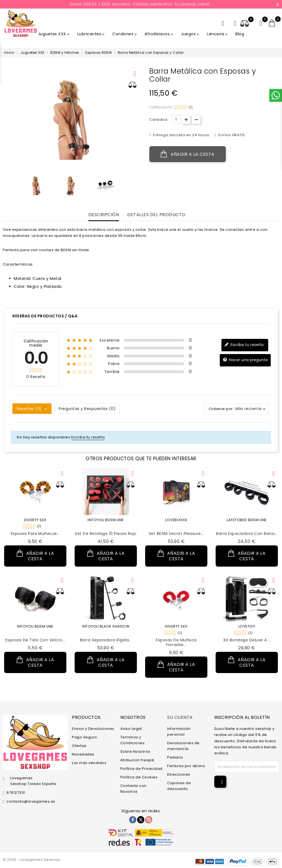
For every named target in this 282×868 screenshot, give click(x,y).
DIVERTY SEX (35, 520)
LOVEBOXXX (176, 520)
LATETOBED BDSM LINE (247, 520)
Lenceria (218, 34)
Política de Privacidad (141, 769)
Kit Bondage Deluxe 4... (247, 640)
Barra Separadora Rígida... (106, 640)
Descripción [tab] (104, 215)
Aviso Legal (131, 729)
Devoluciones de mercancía (183, 746)
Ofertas (79, 746)
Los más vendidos (89, 763)
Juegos (190, 34)
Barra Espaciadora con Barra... (247, 534)
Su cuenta (180, 717)
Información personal (179, 732)
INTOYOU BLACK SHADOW (106, 626)
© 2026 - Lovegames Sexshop (31, 860)
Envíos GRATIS (231, 135)
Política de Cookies (139, 777)
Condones (125, 34)
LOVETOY (247, 626)
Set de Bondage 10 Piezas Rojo (106, 534)
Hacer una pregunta (245, 360)
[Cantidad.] (176, 120)
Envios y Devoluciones (93, 729)
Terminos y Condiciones (133, 740)
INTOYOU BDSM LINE (106, 520)
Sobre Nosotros (135, 752)
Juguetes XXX (54, 34)
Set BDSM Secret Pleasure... (176, 534)
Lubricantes (92, 34)
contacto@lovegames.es (31, 801)
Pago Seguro (85, 737)
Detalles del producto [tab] (156, 215)
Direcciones (179, 774)
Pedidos (175, 757)
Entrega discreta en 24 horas (181, 135)
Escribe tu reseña (244, 345)
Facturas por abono (186, 766)
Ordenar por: (221, 409)
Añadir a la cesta (188, 154)
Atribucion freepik (137, 760)
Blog (240, 34)
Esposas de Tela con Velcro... (35, 640)
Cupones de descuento (179, 786)
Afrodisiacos (159, 34)
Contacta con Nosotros (133, 789)
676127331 (16, 793)
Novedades (83, 754)
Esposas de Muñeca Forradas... (176, 642)
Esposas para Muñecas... (35, 534)
